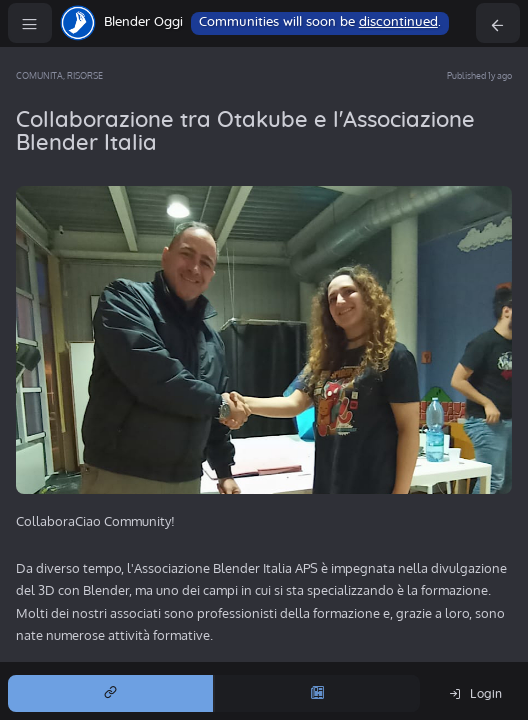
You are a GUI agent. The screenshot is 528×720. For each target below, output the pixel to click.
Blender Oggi (143, 22)
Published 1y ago (479, 75)
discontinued (398, 22)
